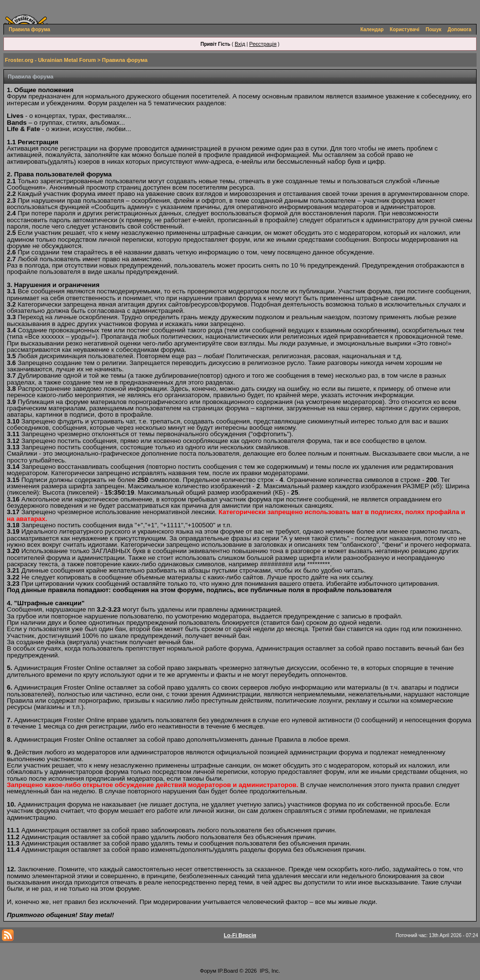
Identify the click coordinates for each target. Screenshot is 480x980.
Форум (208, 971)
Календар (372, 29)
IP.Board (228, 971)
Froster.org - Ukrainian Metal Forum (50, 60)
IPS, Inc (270, 971)
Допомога (460, 29)
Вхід (240, 44)
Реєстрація (263, 44)
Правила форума (30, 29)
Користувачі (405, 29)
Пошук (434, 29)
